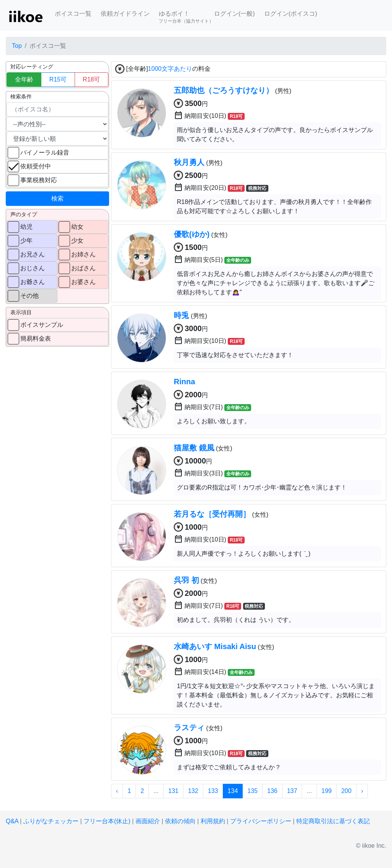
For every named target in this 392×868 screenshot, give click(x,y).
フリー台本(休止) (107, 821)
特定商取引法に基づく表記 (333, 821)
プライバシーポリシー (261, 821)
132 (193, 791)
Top (17, 46)
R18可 (91, 79)
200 (346, 791)
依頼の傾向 (180, 821)
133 (213, 791)
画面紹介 (148, 821)
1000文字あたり (170, 69)
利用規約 (213, 821)
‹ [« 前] (117, 791)
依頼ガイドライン (125, 14)
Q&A (12, 821)
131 (173, 791)
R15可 (58, 79)
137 (292, 791)
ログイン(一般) (234, 14)
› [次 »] (362, 791)
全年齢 (24, 79)
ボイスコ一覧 (73, 14)
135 (252, 791)
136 (272, 791)
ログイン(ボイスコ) (291, 14)
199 (327, 791)
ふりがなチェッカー (51, 821)
